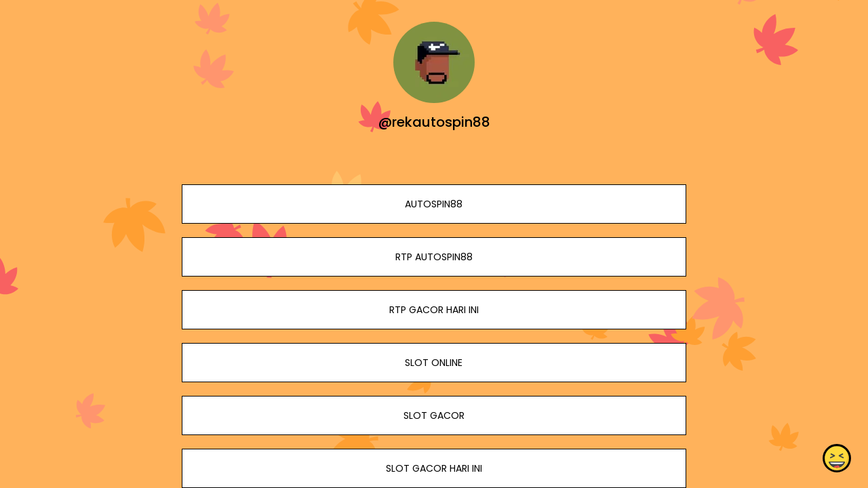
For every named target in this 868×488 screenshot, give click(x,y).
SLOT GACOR (434, 415)
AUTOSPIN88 (434, 204)
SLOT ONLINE (434, 363)
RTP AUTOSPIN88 (434, 257)
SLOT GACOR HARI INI (434, 468)
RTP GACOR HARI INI (434, 310)
